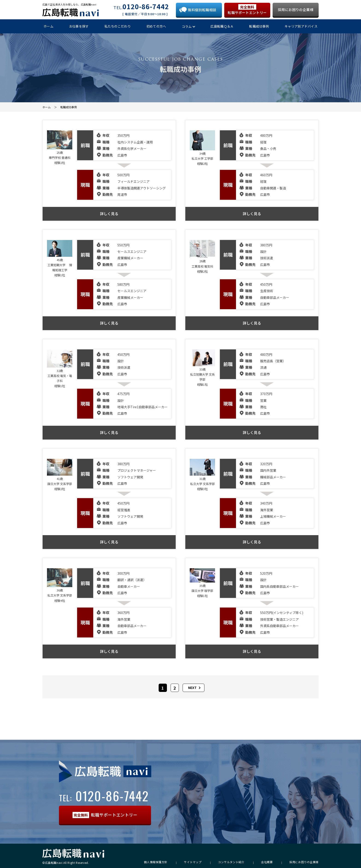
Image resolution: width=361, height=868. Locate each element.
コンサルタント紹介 (231, 862)
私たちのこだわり (118, 26)
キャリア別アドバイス (301, 26)
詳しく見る (109, 214)
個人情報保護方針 (156, 862)
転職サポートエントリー (247, 10)
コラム (187, 26)
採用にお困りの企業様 (296, 10)
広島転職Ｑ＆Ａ (222, 26)
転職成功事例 (259, 26)
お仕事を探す (79, 26)
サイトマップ (193, 862)
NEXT (192, 688)
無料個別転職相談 (202, 10)
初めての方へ (156, 26)
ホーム (48, 26)
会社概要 (267, 862)
